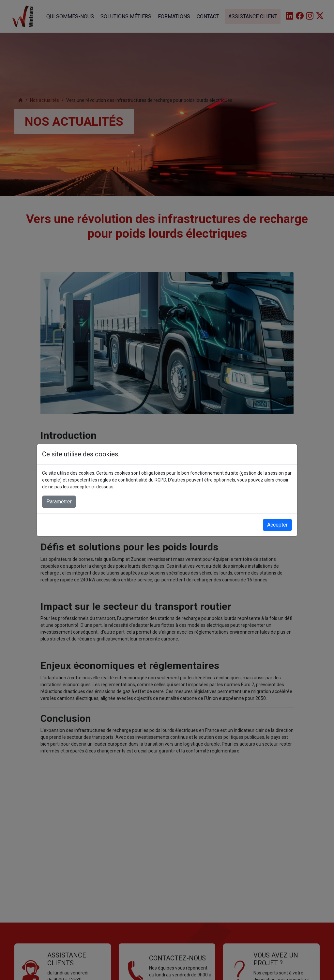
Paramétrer (59, 502)
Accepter (277, 525)
